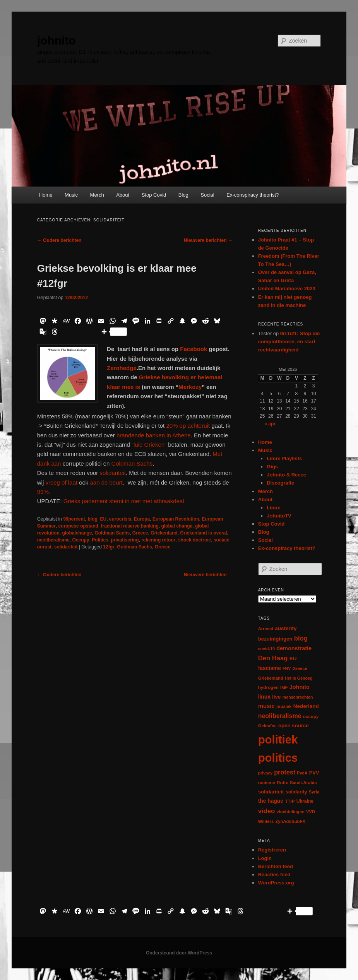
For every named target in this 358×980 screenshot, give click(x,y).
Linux (273, 508)
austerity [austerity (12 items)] (286, 628)
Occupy (81, 540)
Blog (183, 195)
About (123, 195)
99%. (44, 492)
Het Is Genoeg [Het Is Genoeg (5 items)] (299, 678)
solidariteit (112, 473)
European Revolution (176, 519)
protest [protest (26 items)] (285, 772)
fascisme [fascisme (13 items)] (270, 668)
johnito (57, 40)
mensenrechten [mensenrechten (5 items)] (298, 697)
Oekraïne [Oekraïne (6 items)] (267, 726)
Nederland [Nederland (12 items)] (306, 706)
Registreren (272, 850)
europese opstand (78, 526)
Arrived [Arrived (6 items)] (266, 629)
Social (207, 195)
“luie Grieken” (149, 445)
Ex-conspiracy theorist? (253, 195)
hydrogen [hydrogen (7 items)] (268, 687)
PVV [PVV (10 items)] (314, 773)
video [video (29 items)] (267, 811)
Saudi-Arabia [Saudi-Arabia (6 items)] (303, 783)
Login (265, 858)
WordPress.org (276, 883)
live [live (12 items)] (277, 697)
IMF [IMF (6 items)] (284, 687)
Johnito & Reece (286, 475)
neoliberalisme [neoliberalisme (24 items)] (280, 716)
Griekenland (164, 533)
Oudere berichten (59, 240)
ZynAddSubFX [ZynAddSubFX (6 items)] (290, 821)
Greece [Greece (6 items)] (300, 668)
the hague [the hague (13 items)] (271, 801)
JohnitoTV (279, 516)
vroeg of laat (62, 482)
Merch (97, 195)
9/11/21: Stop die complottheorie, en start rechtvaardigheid (289, 342)
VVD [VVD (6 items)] (311, 812)
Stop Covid (154, 195)
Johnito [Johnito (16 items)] (300, 687)
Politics (100, 540)
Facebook (194, 349)
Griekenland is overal (203, 533)
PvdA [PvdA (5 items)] (302, 773)
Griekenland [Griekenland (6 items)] (271, 678)
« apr (270, 424)
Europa (142, 519)
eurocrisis (120, 519)
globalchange (77, 533)
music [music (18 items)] (266, 706)
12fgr (109, 547)
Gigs (272, 467)
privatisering (125, 540)
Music (71, 195)
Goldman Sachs (132, 463)
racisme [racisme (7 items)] (267, 782)
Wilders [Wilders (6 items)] (266, 821)
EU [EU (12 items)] (293, 659)
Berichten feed (276, 866)
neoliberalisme (53, 540)
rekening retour (158, 540)
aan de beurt (106, 482)
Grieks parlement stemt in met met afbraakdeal (124, 501)
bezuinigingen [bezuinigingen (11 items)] (275, 639)
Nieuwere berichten (208, 240)
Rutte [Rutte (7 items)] (283, 782)
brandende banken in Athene (154, 435)
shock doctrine (194, 540)
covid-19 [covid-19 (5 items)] (266, 649)
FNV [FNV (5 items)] (287, 668)
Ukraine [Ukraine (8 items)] (305, 801)
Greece (140, 533)
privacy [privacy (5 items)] (265, 773)
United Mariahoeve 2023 (287, 289)
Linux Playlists (284, 458)
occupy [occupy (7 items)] (311, 716)
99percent (74, 519)
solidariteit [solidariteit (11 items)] (271, 792)
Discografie (280, 483)
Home (46, 195)
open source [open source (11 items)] (294, 726)
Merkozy (190, 387)
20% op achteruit (188, 426)
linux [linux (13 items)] (264, 697)
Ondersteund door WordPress (179, 953)
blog (93, 519)
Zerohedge (122, 368)
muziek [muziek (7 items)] (284, 706)
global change (177, 526)
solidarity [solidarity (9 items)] (296, 792)
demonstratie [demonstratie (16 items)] (294, 648)
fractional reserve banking (129, 526)
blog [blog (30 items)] (301, 638)
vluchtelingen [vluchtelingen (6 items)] (290, 812)
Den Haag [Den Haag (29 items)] (273, 658)
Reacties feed (274, 875)
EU (104, 519)
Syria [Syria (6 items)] (314, 792)
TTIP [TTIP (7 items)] (290, 801)
